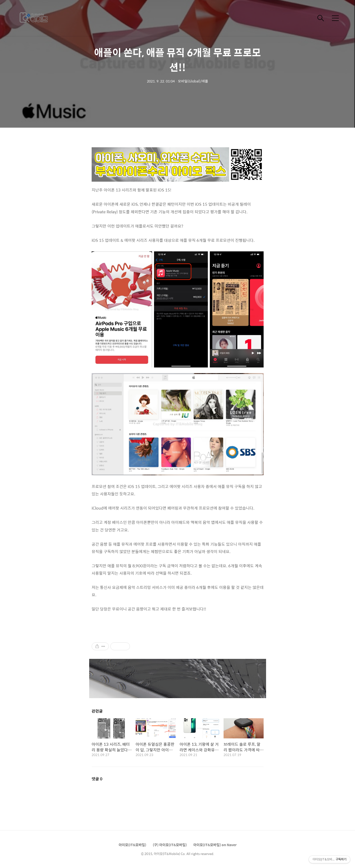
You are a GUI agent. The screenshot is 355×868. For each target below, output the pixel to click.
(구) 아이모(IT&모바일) (170, 845)
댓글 (97, 779)
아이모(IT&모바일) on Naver (215, 845)
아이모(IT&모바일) (132, 845)
